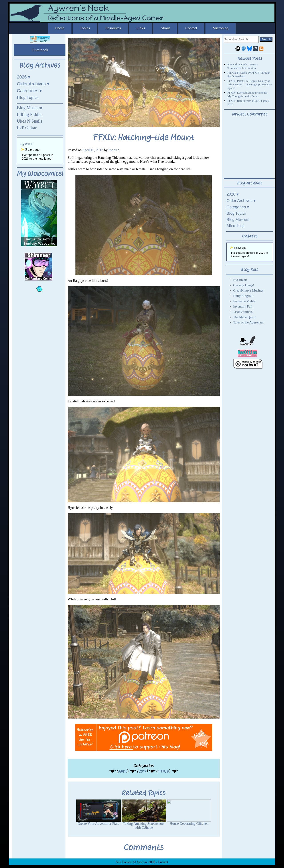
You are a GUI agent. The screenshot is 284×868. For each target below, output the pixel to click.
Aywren (114, 150)
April (123, 771)
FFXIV (163, 771)
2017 (142, 771)
